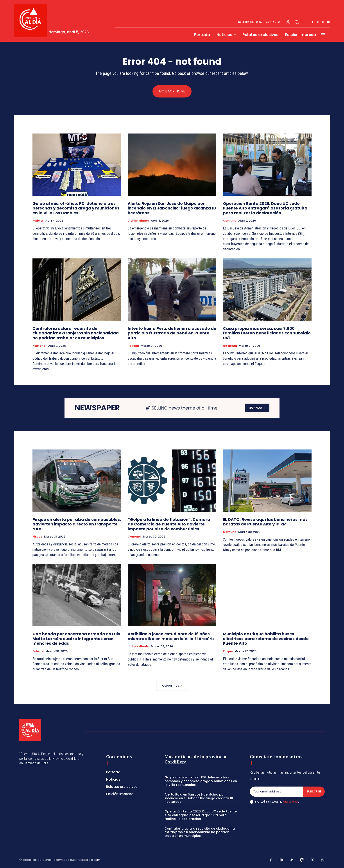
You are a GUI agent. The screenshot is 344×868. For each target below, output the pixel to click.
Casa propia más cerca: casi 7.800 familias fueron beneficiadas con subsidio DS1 (267, 333)
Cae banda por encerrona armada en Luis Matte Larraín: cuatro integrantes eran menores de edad (76, 639)
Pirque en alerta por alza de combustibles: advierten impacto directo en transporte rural (77, 524)
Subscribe (314, 791)
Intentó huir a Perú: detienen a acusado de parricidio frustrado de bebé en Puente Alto (172, 333)
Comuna (230, 221)
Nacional (39, 346)
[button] (297, 22)
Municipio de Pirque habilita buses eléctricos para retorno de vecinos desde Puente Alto (266, 639)
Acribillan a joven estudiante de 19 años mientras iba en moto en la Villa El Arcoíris (171, 636)
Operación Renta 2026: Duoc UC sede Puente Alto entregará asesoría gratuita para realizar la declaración (265, 208)
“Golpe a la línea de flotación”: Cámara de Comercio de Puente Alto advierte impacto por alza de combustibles (169, 524)
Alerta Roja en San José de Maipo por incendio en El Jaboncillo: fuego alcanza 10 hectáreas (172, 208)
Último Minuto (138, 221)
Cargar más (172, 686)
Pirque (37, 537)
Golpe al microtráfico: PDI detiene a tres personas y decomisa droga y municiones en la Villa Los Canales (76, 208)
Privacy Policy (290, 802)
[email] (276, 792)
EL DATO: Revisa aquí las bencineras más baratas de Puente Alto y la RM (265, 522)
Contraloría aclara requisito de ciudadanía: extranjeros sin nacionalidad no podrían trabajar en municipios (76, 333)
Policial (38, 221)
